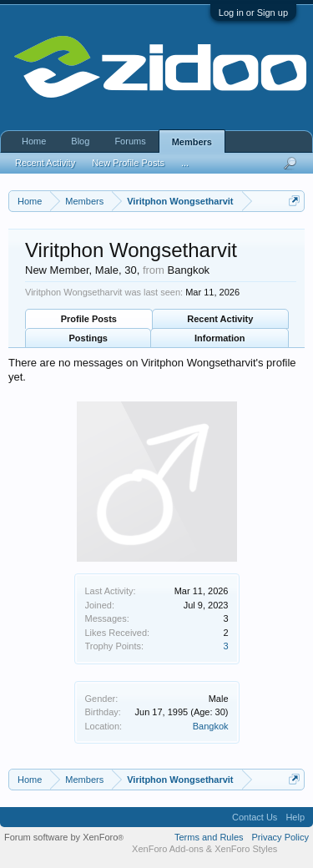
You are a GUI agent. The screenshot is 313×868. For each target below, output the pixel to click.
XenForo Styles (246, 849)
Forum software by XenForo (64, 837)
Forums (130, 141)
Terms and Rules (209, 837)
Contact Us (255, 817)
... (185, 163)
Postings (88, 338)
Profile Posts (89, 319)
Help (295, 817)
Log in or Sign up (253, 13)
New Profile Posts (128, 163)
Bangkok (211, 726)
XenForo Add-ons (168, 849)
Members (192, 142)
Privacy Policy (280, 837)
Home (34, 141)
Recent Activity (220, 319)
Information (220, 338)
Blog (80, 141)
